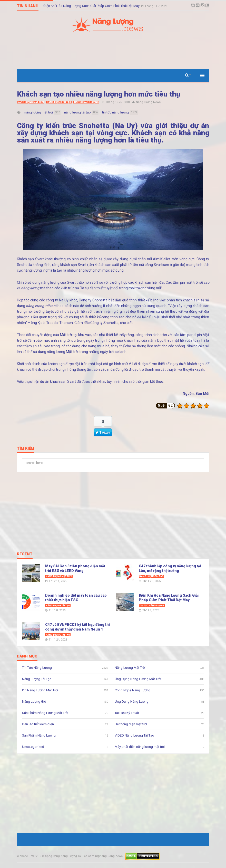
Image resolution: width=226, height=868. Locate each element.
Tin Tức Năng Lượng (86, 102)
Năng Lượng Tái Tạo (59, 102)
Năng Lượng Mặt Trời (31, 102)
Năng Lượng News (148, 102)
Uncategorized (33, 747)
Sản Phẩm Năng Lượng (39, 735)
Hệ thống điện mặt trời (131, 724)
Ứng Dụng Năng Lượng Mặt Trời (138, 679)
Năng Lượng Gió (34, 702)
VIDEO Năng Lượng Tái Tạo (134, 735)
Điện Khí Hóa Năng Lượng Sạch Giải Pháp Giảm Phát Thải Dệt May (92, 6)
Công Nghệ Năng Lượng (132, 690)
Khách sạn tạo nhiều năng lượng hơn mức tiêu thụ (99, 94)
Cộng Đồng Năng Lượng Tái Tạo (66, 856)
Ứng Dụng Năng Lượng (132, 702)
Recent (25, 554)
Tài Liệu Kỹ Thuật (127, 713)
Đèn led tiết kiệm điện (38, 724)
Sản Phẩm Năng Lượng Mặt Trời (45, 713)
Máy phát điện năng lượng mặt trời (140, 747)
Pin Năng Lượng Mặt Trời (40, 690)
